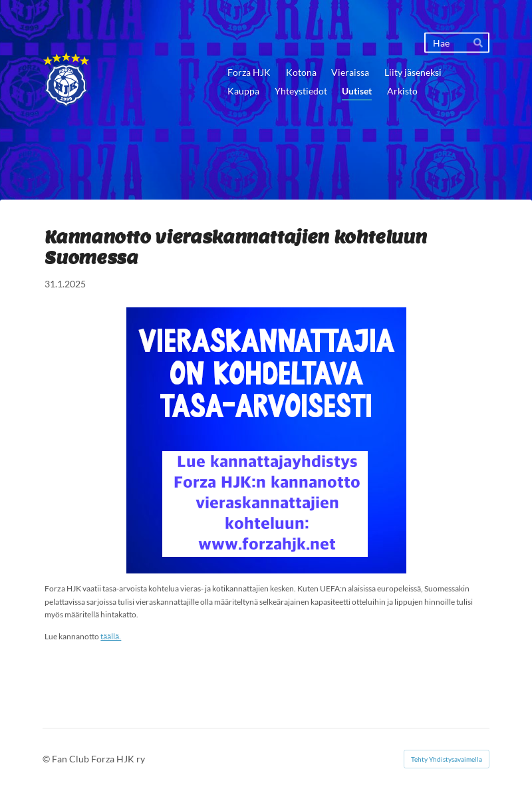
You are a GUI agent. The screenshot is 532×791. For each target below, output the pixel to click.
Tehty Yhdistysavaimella (447, 759)
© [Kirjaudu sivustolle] (47, 759)
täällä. (111, 636)
